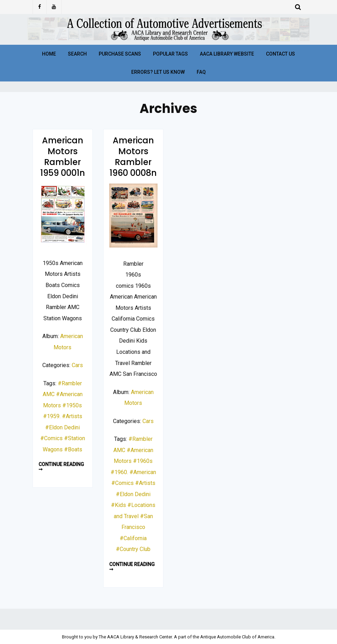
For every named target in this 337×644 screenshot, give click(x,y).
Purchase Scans (120, 54)
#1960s (143, 461)
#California (133, 538)
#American (143, 472)
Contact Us (280, 54)
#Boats (73, 449)
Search (77, 54)
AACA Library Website (227, 54)
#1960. (119, 472)
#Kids (118, 505)
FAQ (201, 72)
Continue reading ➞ (61, 467)
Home (49, 54)
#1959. (52, 416)
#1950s (72, 405)
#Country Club (133, 549)
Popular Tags (170, 54)
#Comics (51, 438)
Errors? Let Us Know (158, 72)
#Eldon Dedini (62, 427)
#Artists (72, 416)
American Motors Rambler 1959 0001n (63, 157)
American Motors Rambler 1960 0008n (133, 157)
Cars (77, 365)
